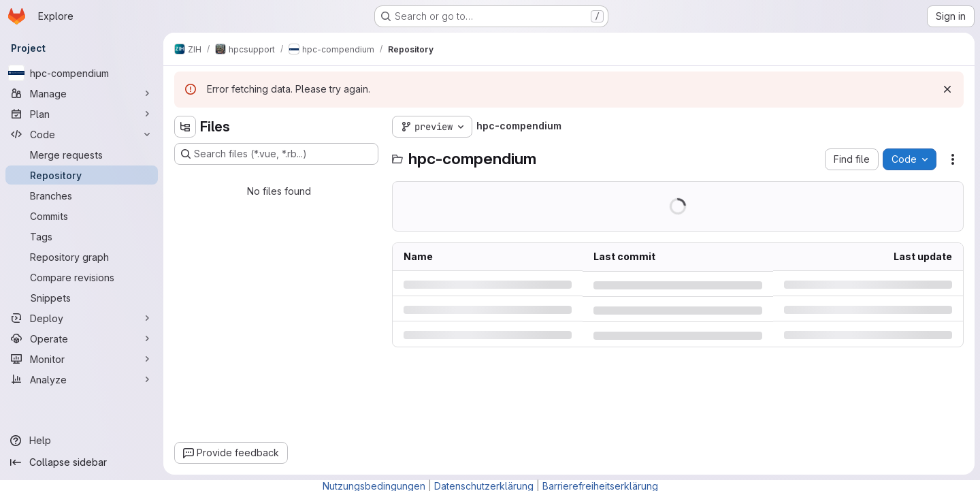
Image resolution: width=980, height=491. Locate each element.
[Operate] (82, 338)
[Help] (82, 441)
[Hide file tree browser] (185, 127)
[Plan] (82, 114)
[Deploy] (82, 318)
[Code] (82, 134)
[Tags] (82, 236)
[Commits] (82, 216)
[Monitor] (82, 359)
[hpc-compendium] (82, 73)
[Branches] (82, 195)
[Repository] (82, 175)
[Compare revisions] (82, 277)
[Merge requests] (82, 155)
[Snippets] (82, 298)
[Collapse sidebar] (82, 462)
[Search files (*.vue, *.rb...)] (276, 154)
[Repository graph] (82, 257)
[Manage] (82, 93)
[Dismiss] (947, 89)
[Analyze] (82, 379)
